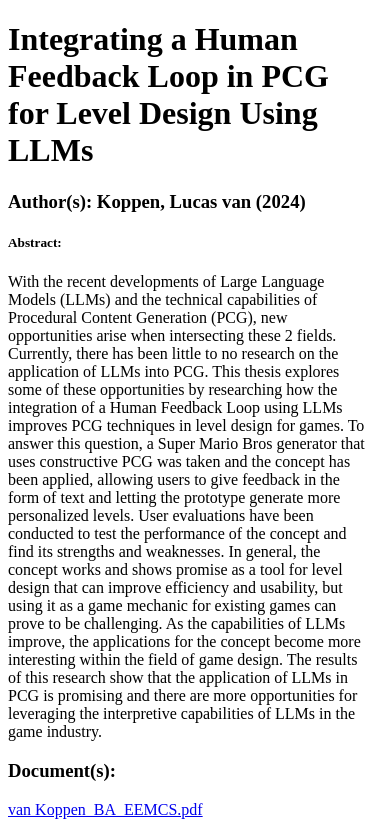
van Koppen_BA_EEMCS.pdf (105, 809)
